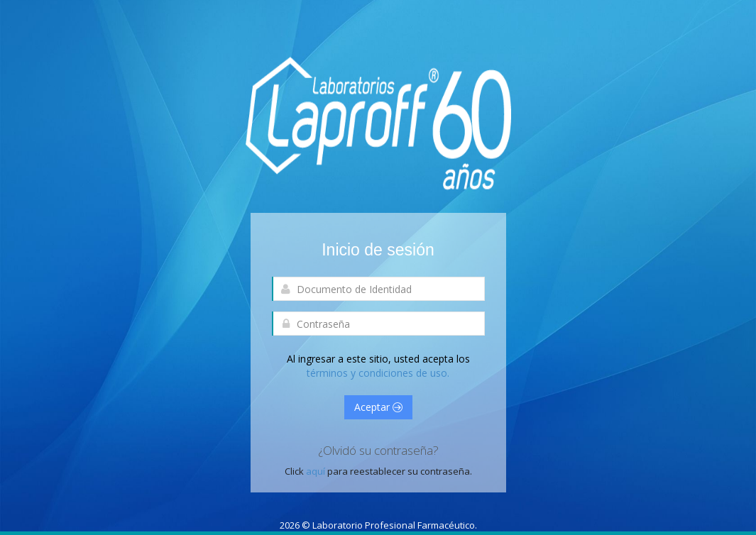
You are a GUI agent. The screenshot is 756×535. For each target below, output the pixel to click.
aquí (317, 471)
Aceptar (378, 407)
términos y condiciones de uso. (378, 373)
